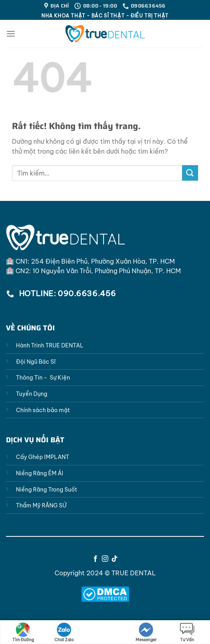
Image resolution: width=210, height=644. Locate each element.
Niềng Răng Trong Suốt (47, 490)
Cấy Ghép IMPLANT (43, 457)
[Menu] (11, 34)
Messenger (146, 632)
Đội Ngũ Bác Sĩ (36, 362)
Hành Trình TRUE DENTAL (50, 345)
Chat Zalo (64, 632)
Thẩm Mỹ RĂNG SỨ (41, 505)
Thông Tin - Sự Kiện (43, 378)
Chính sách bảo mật (43, 410)
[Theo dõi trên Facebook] (95, 559)
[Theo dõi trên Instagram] (105, 559)
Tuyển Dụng (32, 394)
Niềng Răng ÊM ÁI (40, 473)
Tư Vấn (187, 632)
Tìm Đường (23, 632)
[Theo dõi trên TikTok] (115, 559)
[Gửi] (190, 173)
